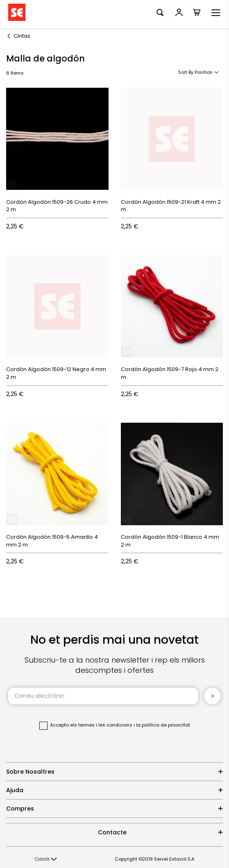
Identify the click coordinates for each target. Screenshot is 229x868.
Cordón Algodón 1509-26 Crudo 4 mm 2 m (57, 206)
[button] (46, 859)
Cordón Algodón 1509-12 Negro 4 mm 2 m (56, 373)
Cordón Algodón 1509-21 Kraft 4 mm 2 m (171, 206)
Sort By (186, 72)
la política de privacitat (163, 725)
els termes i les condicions (101, 725)
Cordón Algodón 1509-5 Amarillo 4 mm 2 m (52, 541)
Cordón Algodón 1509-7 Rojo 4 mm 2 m (170, 373)
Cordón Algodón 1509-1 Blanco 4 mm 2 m (170, 541)
